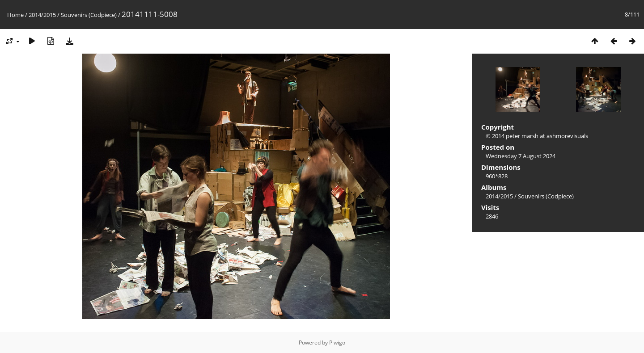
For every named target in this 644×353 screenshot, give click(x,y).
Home (15, 15)
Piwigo (337, 342)
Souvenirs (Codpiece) (89, 15)
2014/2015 (42, 15)
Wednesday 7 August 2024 (521, 156)
